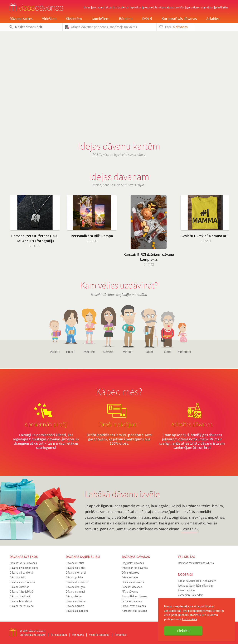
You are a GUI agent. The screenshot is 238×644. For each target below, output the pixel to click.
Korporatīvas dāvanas (135, 611)
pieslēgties (222, 7)
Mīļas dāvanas (130, 592)
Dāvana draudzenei (77, 582)
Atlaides (213, 19)
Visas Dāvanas (37, 631)
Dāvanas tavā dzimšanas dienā (196, 563)
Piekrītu (183, 631)
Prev (15, 185)
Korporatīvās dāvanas (179, 19)
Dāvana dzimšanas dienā (24, 568)
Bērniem (126, 19)
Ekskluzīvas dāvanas (134, 606)
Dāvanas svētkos (24, 557)
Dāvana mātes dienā (22, 606)
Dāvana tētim (74, 596)
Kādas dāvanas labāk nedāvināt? (197, 581)
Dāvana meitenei (76, 573)
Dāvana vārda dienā (21, 573)
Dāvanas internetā (133, 582)
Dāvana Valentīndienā (22, 582)
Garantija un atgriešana (200, 7)
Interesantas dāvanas (135, 568)
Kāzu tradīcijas (187, 590)
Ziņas (109, 7)
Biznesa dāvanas (132, 601)
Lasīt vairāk (190, 619)
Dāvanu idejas (130, 577)
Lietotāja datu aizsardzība (170, 7)
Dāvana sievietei (75, 568)
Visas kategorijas (99, 635)
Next (223, 185)
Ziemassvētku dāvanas (23, 563)
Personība (121, 635)
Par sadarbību (59, 635)
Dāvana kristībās (19, 587)
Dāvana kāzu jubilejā (22, 592)
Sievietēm (74, 19)
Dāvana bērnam (75, 606)
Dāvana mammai (75, 592)
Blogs (87, 7)
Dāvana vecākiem (76, 601)
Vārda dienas (121, 7)
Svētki (147, 19)
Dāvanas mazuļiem (77, 611)
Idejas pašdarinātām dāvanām (195, 586)
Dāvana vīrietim (75, 563)
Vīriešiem (49, 19)
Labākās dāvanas (132, 587)
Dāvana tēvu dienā (21, 601)
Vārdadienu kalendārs (191, 595)
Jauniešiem (100, 19)
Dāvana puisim (74, 577)
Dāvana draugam (76, 587)
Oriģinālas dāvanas (133, 563)
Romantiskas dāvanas (135, 596)
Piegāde (148, 7)
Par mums (98, 7)
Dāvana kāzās (18, 577)
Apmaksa (136, 7)
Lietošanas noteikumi (33, 635)
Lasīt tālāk (190, 529)
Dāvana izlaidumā (20, 596)
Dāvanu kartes (21, 19)
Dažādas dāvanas (136, 557)
